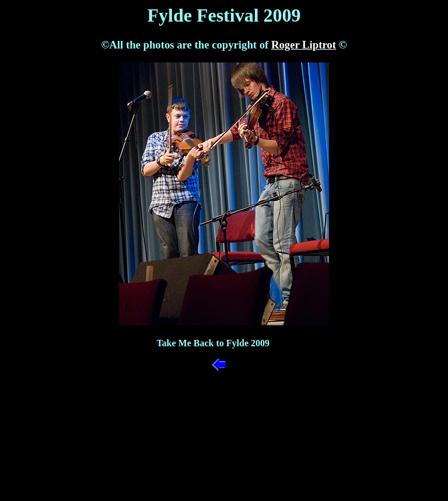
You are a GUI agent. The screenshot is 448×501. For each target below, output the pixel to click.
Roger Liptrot (304, 45)
